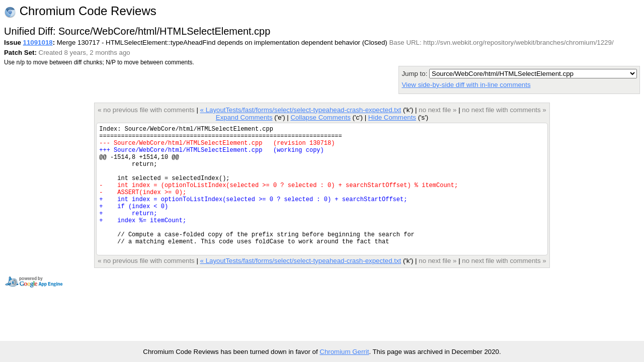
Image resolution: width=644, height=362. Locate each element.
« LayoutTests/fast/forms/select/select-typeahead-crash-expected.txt (301, 110)
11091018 (38, 42)
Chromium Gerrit (344, 352)
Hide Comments (392, 117)
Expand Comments (244, 117)
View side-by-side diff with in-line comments (466, 85)
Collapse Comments (320, 117)
